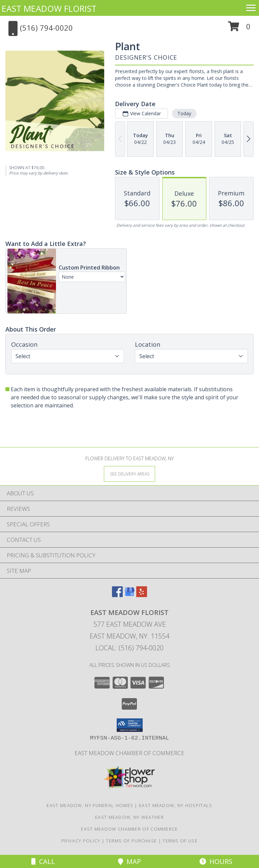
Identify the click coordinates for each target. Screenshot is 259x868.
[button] (239, 29)
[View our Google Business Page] (129, 595)
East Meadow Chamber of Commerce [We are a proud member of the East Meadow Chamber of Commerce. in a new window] (129, 753)
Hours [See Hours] (216, 861)
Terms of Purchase (131, 841)
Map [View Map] (129, 861)
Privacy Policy (81, 841)
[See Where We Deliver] (129, 474)
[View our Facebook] (117, 595)
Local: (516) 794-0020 (129, 648)
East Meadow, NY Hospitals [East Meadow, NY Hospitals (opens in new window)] (176, 805)
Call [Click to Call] (43, 861)
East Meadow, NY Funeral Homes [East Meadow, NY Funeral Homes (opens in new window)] (90, 805)
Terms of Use (180, 841)
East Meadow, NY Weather (129, 817)
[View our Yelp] (142, 595)
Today (184, 113)
